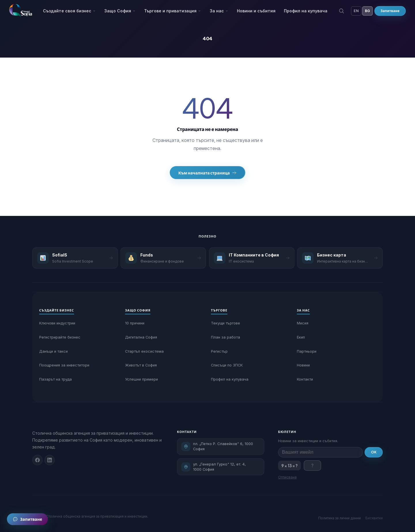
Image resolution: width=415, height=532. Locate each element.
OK (374, 452)
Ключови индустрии (57, 323)
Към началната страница (208, 173)
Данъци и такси (53, 351)
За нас (219, 11)
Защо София (120, 11)
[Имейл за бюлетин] (320, 452)
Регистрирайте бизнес (60, 337)
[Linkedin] (50, 460)
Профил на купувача (306, 11)
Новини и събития (256, 11)
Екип (301, 337)
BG (367, 11)
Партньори (307, 351)
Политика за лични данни (339, 518)
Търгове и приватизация (173, 11)
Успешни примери (142, 379)
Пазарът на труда (55, 379)
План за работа (226, 337)
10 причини (135, 323)
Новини (303, 365)
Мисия (303, 323)
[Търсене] (342, 11)
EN (356, 11)
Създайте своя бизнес (69, 11)
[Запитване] (27, 519)
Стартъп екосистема (144, 351)
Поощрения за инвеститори (64, 365)
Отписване (287, 477)
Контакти (305, 379)
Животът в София (141, 365)
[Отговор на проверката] (312, 466)
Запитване (390, 11)
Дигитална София (141, 337)
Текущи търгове (226, 323)
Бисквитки (374, 518)
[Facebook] (37, 460)
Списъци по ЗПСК (227, 365)
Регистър (219, 351)
